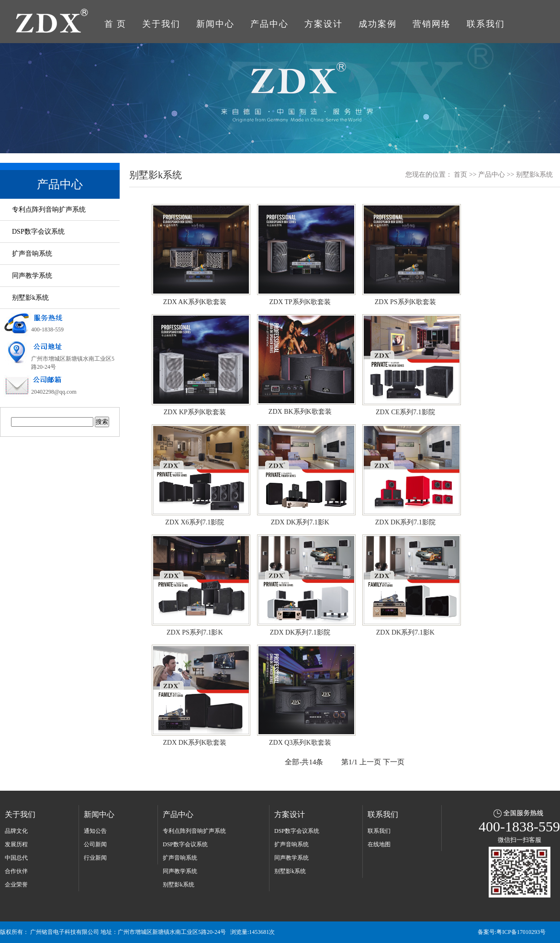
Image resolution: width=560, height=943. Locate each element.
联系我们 (486, 24)
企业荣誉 (16, 885)
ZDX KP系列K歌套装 (197, 364)
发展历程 (16, 844)
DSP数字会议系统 (38, 232)
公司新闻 (95, 844)
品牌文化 (16, 831)
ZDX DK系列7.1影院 (408, 475)
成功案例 (378, 24)
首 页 (116, 24)
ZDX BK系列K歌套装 (302, 364)
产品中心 (269, 24)
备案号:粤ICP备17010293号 (512, 932)
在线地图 (379, 844)
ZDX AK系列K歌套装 (197, 254)
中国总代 (16, 858)
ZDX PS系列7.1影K (197, 585)
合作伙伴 (16, 871)
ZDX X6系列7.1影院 (197, 475)
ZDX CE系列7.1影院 (408, 364)
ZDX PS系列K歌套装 (408, 254)
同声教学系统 (32, 276)
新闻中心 (215, 24)
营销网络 (432, 24)
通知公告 (95, 831)
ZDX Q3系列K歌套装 (302, 695)
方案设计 (324, 24)
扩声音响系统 (32, 254)
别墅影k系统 (30, 298)
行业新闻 (95, 858)
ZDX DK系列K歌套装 (197, 695)
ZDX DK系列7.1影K (302, 475)
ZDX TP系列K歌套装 (302, 254)
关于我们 (161, 24)
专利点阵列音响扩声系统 (49, 210)
